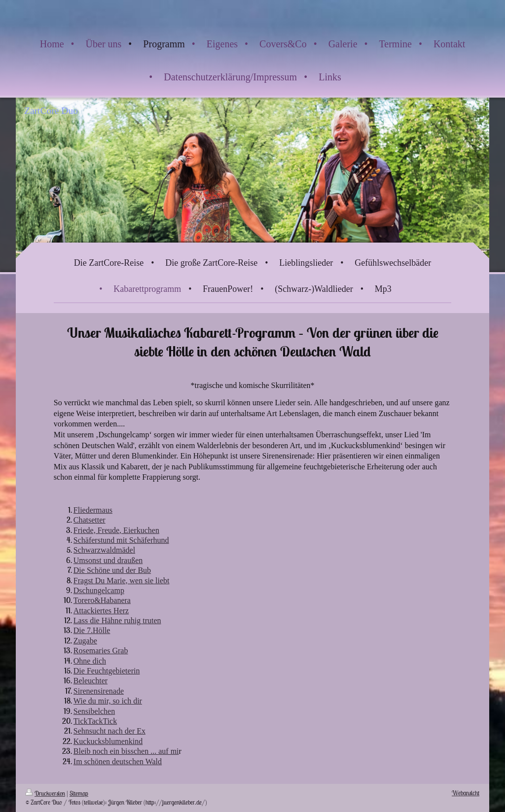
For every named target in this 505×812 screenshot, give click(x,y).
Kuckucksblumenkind (108, 741)
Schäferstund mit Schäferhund (121, 540)
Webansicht (466, 793)
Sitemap (79, 794)
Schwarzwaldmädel (104, 550)
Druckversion (45, 794)
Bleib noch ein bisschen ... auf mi (126, 751)
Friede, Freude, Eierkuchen (116, 530)
